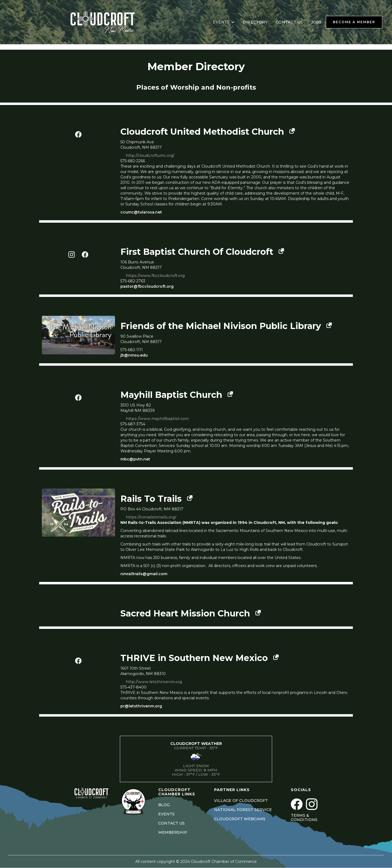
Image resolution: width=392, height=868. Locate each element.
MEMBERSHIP (173, 832)
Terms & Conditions (304, 818)
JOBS (316, 22)
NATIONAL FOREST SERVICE (243, 810)
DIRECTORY (255, 22)
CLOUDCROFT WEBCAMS (240, 819)
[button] (224, 22)
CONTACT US (289, 22)
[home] (109, 22)
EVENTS (166, 814)
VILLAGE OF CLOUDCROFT (241, 801)
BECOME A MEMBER (354, 22)
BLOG (164, 805)
